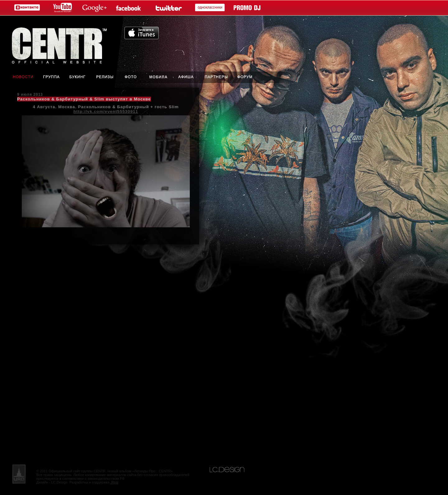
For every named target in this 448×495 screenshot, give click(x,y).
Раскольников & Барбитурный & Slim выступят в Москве (84, 99)
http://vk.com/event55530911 (106, 111)
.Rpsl (114, 482)
